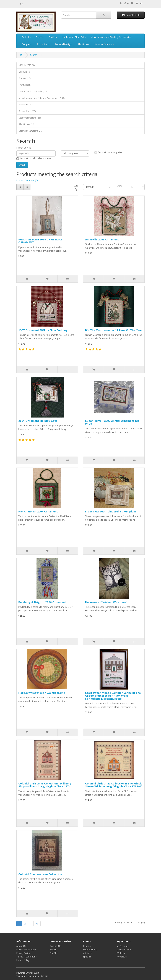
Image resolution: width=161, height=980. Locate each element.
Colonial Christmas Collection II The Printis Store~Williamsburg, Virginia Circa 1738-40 (114, 785)
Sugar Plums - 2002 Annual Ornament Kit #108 (112, 422)
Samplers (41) (26, 105)
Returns (54, 950)
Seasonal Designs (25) (30, 118)
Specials (87, 957)
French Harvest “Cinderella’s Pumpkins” (111, 511)
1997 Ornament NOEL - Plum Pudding (43, 330)
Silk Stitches (83, 44)
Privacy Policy (23, 953)
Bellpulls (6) (24, 72)
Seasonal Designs (63, 44)
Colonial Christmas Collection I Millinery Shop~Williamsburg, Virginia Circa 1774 (45, 785)
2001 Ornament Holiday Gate (38, 421)
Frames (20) (25, 78)
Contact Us (55, 946)
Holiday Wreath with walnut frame (42, 693)
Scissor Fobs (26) (27, 111)
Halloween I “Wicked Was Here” (106, 602)
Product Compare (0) (27, 180)
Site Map (54, 953)
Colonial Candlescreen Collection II (41, 874)
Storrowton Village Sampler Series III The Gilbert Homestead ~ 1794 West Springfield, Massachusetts (113, 696)
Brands (87, 946)
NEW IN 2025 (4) (27, 65)
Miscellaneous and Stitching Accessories (111, 37)
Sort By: (76, 187)
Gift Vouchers (90, 950)
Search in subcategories (108, 152)
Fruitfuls (53, 37)
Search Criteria (24, 148)
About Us (21, 946)
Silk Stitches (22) (27, 124)
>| (37, 924)
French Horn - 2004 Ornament (38, 511)
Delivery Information (27, 950)
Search (34, 55)
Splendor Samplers (104, 44)
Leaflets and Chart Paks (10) (33, 91)
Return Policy (23, 960)
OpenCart (34, 973)
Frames (40, 37)
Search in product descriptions (34, 158)
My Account (122, 946)
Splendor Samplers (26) (30, 131)
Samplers (27, 44)
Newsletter (122, 957)
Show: (120, 186)
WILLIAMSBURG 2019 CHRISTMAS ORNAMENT (40, 241)
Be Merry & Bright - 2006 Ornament (42, 602)
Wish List (121, 953)
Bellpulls (26, 37)
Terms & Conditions (26, 957)
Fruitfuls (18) (25, 85)
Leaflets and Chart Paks (74, 37)
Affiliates (88, 953)
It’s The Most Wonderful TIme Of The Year (114, 330)
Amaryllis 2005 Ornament (102, 239)
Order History (124, 950)
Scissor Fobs (43, 44)
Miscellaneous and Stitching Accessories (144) (42, 98)
